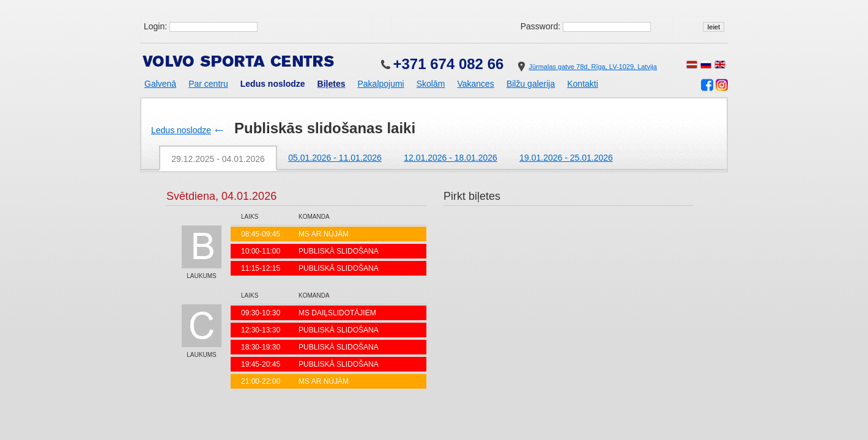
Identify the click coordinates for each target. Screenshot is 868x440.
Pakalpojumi (380, 84)
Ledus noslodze (181, 130)
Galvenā (160, 84)
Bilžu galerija (531, 84)
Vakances (475, 84)
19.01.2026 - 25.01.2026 (566, 158)
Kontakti (583, 84)
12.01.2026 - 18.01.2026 (451, 158)
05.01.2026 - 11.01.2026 (335, 158)
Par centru (208, 84)
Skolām (431, 84)
